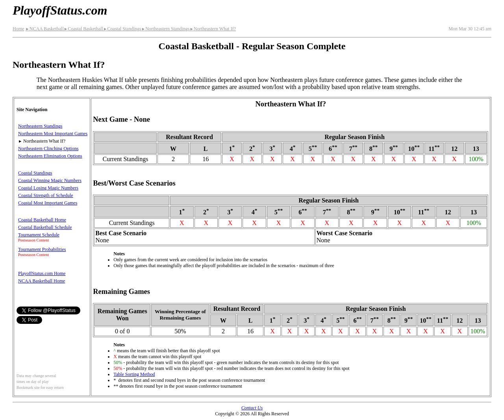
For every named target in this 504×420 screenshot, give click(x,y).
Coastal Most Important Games (48, 203)
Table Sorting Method (134, 374)
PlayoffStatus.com (60, 10)
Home (18, 29)
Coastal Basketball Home (42, 220)
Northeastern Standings (166, 29)
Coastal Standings (122, 29)
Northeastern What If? (213, 29)
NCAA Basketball (44, 29)
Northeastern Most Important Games (53, 134)
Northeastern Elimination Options (50, 156)
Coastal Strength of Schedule (46, 195)
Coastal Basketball (83, 29)
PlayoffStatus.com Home (42, 273)
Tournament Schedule (39, 235)
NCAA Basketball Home (42, 281)
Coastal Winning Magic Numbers (50, 180)
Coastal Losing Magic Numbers (48, 188)
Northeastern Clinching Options (48, 149)
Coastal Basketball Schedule (45, 227)
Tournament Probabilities (42, 249)
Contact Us (252, 408)
